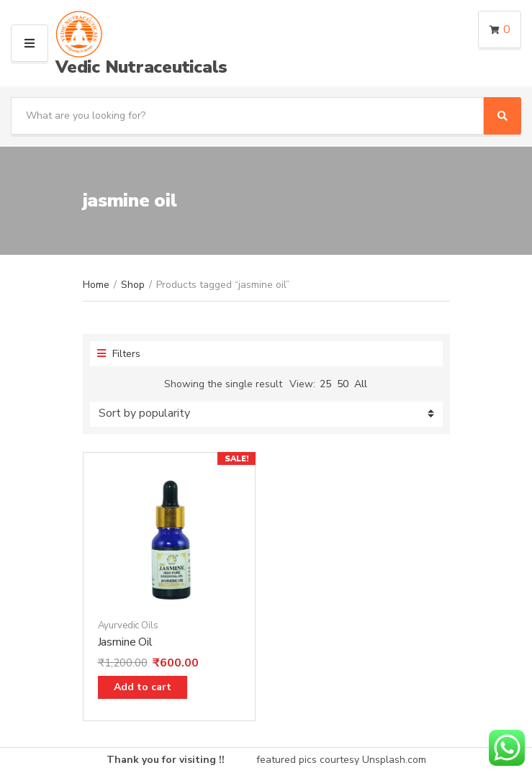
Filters (119, 354)
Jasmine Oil (125, 642)
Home (96, 285)
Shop (133, 285)
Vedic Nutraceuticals (141, 67)
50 (343, 384)
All (361, 384)
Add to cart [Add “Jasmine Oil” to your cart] (143, 687)
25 (325, 384)
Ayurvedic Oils (128, 625)
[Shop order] (266, 414)
